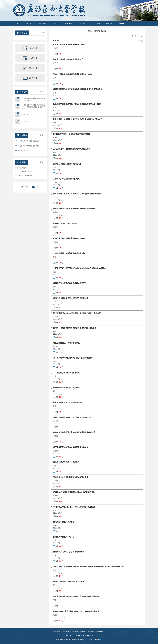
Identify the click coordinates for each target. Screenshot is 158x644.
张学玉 (56, 93)
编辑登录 (30, 78)
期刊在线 (43, 23)
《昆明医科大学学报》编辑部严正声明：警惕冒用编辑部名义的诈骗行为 (33, 107)
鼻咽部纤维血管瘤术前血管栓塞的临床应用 (70, 283)
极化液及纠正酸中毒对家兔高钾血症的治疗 (70, 44)
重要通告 (25, 115)
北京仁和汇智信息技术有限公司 (76, 639)
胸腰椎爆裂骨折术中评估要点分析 (66, 388)
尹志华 (56, 63)
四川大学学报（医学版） (25, 172)
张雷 (55, 108)
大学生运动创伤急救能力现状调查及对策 (69, 253)
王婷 (55, 167)
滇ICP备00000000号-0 (96, 632)
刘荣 (55, 272)
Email (36, 187)
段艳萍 (56, 615)
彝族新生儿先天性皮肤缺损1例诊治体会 (69, 552)
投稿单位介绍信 (22, 151)
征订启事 (96, 23)
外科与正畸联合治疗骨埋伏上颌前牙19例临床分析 (73, 417)
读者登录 (30, 68)
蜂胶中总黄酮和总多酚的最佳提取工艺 (68, 59)
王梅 (55, 540)
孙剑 (55, 78)
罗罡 (55, 287)
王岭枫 (56, 421)
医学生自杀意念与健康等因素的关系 (67, 164)
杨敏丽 (56, 242)
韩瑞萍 (56, 227)
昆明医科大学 (21, 168)
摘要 (57, 54)
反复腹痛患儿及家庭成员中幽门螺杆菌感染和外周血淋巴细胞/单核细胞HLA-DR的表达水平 (88, 567)
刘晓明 (56, 138)
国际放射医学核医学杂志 (25, 175)
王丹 (55, 302)
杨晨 (55, 152)
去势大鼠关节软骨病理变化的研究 (66, 179)
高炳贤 (56, 481)
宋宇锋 (56, 182)
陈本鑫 (56, 436)
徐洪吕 (56, 212)
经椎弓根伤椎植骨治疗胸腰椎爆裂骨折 (68, 403)
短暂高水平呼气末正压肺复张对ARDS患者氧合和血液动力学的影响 (79, 268)
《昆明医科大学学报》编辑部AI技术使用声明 (33, 99)
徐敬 (55, 123)
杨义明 (56, 346)
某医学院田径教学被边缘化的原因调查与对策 (71, 447)
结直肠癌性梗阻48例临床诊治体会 (66, 343)
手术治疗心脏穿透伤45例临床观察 (66, 373)
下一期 (140, 36)
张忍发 (56, 451)
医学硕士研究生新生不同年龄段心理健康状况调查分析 (74, 209)
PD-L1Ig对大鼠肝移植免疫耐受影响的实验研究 (71, 134)
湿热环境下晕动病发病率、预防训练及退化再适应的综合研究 (77, 104)
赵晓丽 (56, 496)
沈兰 (55, 466)
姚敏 (55, 257)
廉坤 (55, 585)
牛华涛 (56, 317)
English (122, 23)
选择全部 (55, 41)
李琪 (55, 600)
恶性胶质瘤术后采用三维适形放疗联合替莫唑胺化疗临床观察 (77, 313)
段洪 (55, 406)
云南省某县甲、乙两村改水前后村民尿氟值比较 (72, 149)
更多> (42, 33)
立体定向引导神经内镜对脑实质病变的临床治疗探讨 (73, 358)
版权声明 (25, 122)
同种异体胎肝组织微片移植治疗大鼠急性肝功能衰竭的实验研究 (78, 119)
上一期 (134, 36)
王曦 (55, 376)
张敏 (55, 525)
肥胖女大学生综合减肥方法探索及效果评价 (70, 238)
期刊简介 (29, 23)
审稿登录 (30, 58)
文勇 (55, 555)
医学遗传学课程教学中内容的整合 (66, 462)
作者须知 (69, 23)
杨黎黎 (56, 48)
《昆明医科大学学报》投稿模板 (27, 146)
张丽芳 (56, 197)
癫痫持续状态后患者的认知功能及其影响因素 (71, 298)
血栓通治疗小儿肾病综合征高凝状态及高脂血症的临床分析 (76, 596)
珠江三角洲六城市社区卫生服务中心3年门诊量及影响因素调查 (77, 194)
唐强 (55, 331)
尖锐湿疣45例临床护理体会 (64, 537)
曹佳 (55, 570)
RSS (24, 187)
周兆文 (56, 391)
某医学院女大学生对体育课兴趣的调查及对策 (71, 477)
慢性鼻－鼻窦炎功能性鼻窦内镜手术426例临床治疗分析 (75, 328)
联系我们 (110, 23)
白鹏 (55, 361)
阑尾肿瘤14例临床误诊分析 (64, 522)
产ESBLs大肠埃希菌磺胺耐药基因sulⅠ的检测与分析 (74, 492)
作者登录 (30, 48)
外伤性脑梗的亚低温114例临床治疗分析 (69, 582)
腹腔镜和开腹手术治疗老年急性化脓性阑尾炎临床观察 (74, 432)
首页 (18, 23)
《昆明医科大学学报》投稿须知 (27, 141)
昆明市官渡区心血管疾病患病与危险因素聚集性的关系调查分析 (78, 89)
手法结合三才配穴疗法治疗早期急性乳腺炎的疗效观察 (74, 507)
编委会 (56, 23)
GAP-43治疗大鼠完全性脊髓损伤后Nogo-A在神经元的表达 (76, 611)
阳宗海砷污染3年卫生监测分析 (65, 223)
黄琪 (55, 511)
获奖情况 (83, 23)
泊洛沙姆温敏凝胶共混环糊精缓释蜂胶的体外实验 (73, 74)
